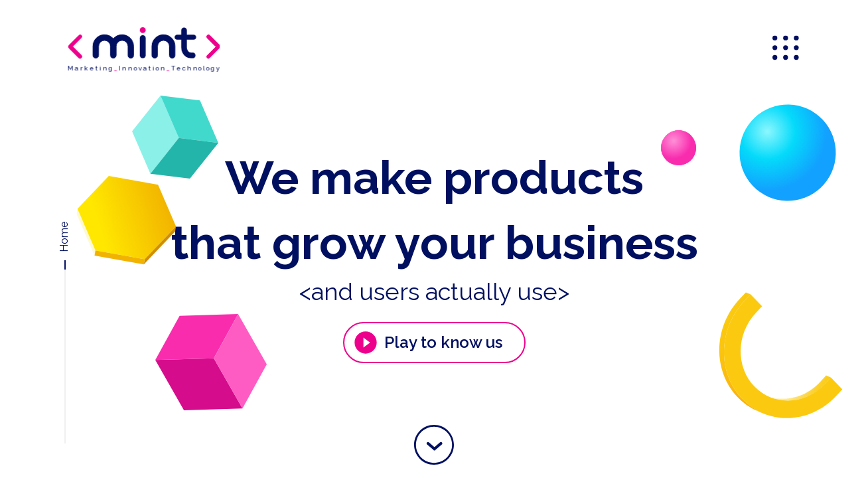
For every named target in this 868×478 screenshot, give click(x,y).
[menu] (787, 49)
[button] (434, 445)
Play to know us (427, 343)
